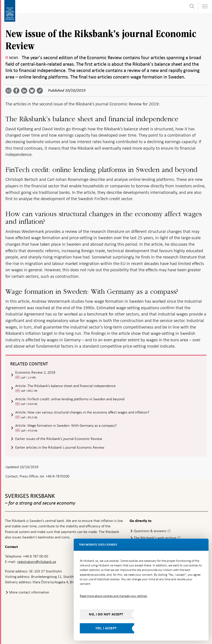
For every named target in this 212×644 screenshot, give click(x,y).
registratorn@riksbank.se (37, 562)
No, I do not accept (106, 614)
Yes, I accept (106, 628)
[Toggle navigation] (205, 6)
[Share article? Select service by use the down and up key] (25, 91)
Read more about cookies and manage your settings (114, 596)
